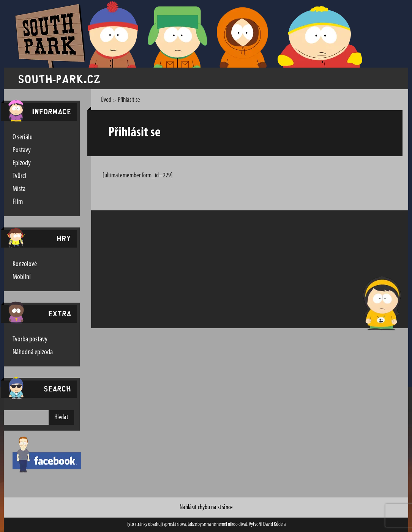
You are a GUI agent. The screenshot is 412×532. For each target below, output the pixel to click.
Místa (19, 189)
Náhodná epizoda (33, 352)
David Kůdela (274, 525)
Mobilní (22, 277)
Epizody (22, 163)
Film (18, 202)
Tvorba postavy (30, 339)
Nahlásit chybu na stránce (206, 508)
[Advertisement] (226, 269)
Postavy (22, 150)
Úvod (106, 100)
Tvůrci (19, 176)
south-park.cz (59, 78)
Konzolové (25, 264)
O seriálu (23, 137)
